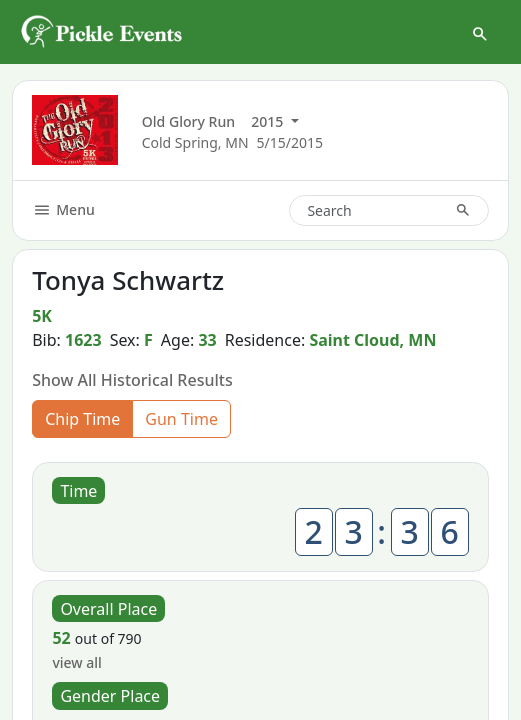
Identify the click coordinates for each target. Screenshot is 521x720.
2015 (269, 121)
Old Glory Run (188, 121)
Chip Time (82, 419)
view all (76, 662)
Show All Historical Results (132, 380)
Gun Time (181, 419)
